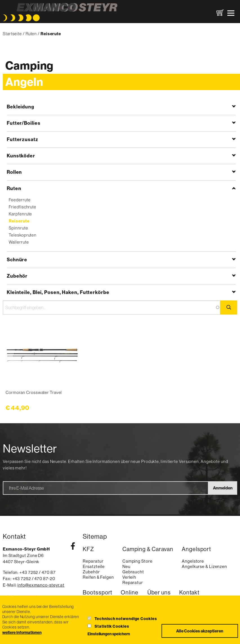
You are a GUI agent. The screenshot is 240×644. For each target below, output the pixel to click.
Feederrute (20, 200)
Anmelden (223, 488)
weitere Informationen (22, 632)
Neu (126, 566)
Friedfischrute (23, 207)
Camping (29, 65)
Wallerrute (19, 242)
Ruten (31, 34)
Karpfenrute (20, 214)
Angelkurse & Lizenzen (204, 566)
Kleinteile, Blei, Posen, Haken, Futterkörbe (58, 292)
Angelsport (196, 549)
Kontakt (189, 593)
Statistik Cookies (112, 626)
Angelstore (193, 561)
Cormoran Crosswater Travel (34, 392)
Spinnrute (18, 228)
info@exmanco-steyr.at (41, 585)
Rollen (14, 172)
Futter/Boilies (24, 123)
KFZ (88, 549)
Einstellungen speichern (109, 634)
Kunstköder (21, 156)
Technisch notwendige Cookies (126, 619)
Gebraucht (133, 572)
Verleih (129, 577)
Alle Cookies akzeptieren (200, 631)
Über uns (159, 593)
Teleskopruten (23, 235)
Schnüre (17, 259)
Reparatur (93, 561)
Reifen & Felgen (98, 577)
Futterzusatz (23, 139)
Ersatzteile (94, 566)
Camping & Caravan (148, 549)
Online (129, 593)
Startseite (12, 34)
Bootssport (97, 593)
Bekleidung (21, 107)
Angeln (24, 82)
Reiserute (19, 221)
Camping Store (137, 561)
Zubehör (17, 276)
